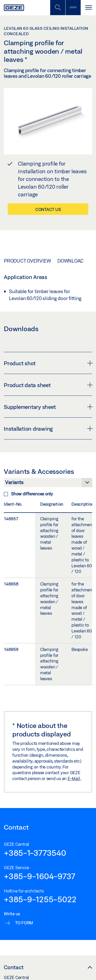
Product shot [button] (48, 363)
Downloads (72, 261)
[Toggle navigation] (88, 8)
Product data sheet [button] (48, 385)
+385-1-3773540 (35, 853)
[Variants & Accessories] (48, 484)
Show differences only (28, 494)
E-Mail (74, 778)
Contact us (48, 209)
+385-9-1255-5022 (40, 899)
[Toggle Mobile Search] (58, 8)
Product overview (27, 261)
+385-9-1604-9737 (40, 876)
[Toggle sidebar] (73, 8)
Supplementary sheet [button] (48, 407)
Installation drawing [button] (48, 429)
